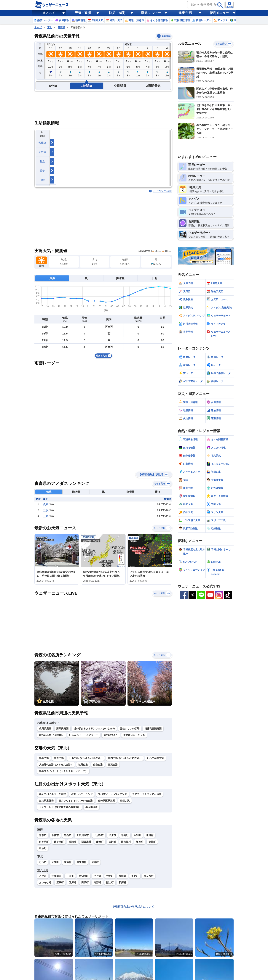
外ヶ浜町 (44, 842)
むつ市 (43, 862)
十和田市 (56, 876)
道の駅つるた (111, 735)
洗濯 (42, 180)
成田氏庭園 (45, 729)
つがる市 (99, 835)
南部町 (97, 882)
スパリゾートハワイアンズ (112, 794)
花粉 (42, 171)
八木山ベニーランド (82, 794)
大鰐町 (112, 842)
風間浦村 (81, 862)
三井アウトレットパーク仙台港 (76, 801)
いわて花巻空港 (155, 758)
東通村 (68, 862)
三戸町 (60, 882)
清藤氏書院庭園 (153, 729)
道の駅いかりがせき (134, 735)
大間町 (55, 862)
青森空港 (59, 758)
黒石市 (68, 835)
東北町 (135, 876)
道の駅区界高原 (106, 801)
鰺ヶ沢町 (59, 842)
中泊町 (43, 848)
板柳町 (140, 842)
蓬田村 (150, 835)
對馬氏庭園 (62, 729)
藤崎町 (100, 842)
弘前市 (55, 835)
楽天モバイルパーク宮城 (52, 794)
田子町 (85, 882)
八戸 (46, 504)
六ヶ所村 (149, 876)
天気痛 (42, 152)
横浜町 (122, 876)
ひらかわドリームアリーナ (84, 735)
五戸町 (72, 882)
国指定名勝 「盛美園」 (52, 735)
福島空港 (44, 758)
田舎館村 (126, 842)
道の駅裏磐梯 (46, 801)
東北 (50, 27)
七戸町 (97, 876)
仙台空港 (98, 765)
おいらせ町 (45, 882)
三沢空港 (113, 765)
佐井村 (95, 862)
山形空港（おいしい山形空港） (86, 758)
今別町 (137, 835)
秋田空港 (83, 765)
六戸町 (110, 876)
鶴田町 (152, 842)
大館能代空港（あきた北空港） (56, 765)
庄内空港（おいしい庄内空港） (125, 758)
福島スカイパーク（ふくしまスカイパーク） (63, 771)
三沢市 (70, 876)
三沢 (46, 510)
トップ (38, 27)
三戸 (46, 516)
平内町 (125, 835)
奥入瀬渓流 (91, 807)
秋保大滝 (125, 801)
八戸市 (43, 876)
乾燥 (42, 161)
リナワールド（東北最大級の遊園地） (60, 807)
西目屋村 (86, 842)
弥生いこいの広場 (130, 729)
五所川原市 (83, 835)
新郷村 (122, 882)
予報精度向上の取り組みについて (133, 906)
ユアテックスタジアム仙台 (147, 794)
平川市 (112, 835)
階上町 (110, 882)
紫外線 (42, 143)
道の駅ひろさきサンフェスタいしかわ (94, 729)
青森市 (43, 835)
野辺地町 (84, 876)
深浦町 (72, 842)
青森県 (61, 27)
